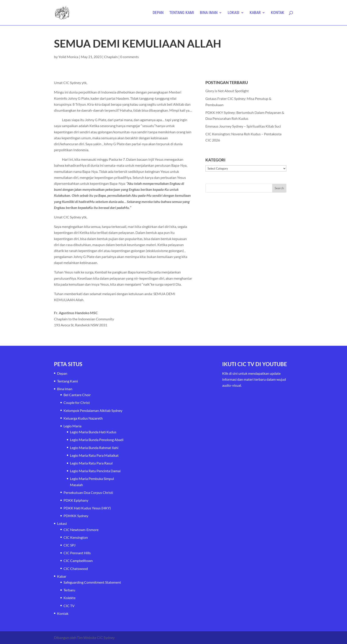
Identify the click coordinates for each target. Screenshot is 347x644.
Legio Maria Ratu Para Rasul (91, 463)
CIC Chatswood (76, 569)
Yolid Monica (68, 57)
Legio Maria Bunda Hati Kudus (93, 432)
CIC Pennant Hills (77, 553)
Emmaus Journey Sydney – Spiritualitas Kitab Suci (243, 126)
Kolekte (69, 598)
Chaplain (111, 57)
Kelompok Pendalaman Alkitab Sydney (93, 410)
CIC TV (69, 606)
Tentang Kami (182, 13)
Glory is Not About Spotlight (227, 91)
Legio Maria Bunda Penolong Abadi (97, 440)
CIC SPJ (69, 545)
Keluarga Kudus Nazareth (83, 418)
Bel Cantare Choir (77, 395)
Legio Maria (72, 426)
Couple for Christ (77, 402)
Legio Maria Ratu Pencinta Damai (95, 471)
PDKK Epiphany (76, 500)
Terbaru (69, 590)
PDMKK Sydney (76, 516)
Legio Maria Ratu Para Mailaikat (94, 455)
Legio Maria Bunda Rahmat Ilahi (94, 448)
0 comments (129, 57)
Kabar (255, 13)
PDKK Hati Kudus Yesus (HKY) (87, 508)
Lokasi (234, 13)
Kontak (278, 13)
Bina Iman (209, 13)
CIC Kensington (76, 537)
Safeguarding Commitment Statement (92, 582)
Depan (158, 13)
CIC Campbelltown (78, 561)
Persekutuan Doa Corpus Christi (88, 492)
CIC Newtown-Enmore (81, 530)
